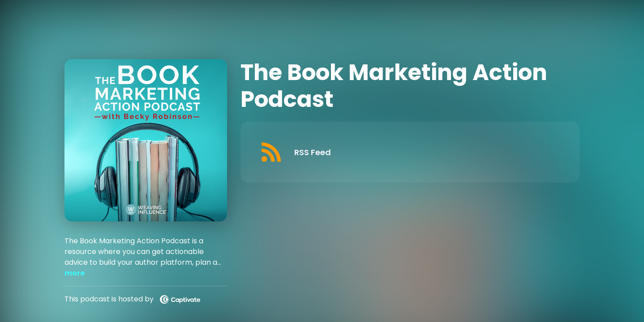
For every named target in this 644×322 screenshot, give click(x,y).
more (75, 273)
